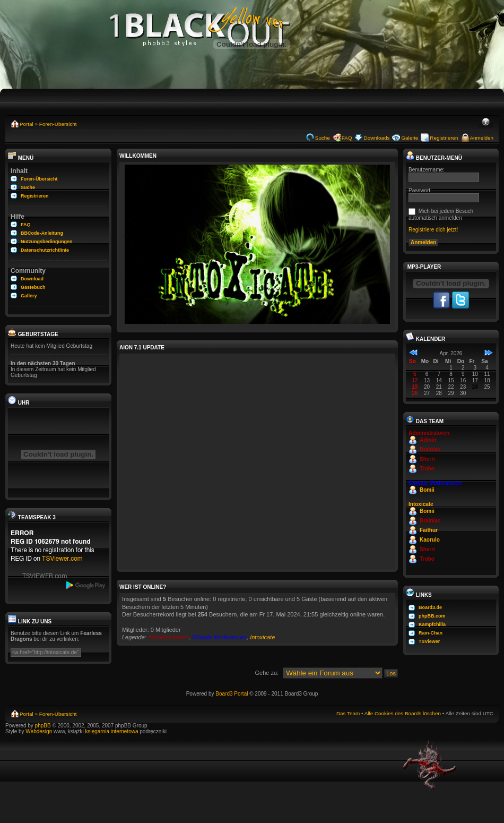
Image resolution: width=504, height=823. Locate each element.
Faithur (429, 530)
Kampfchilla (432, 624)
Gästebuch (33, 287)
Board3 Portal (232, 694)
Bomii (427, 490)
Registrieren (444, 138)
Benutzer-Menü (434, 158)
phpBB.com (432, 616)
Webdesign (40, 731)
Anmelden (482, 138)
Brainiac (430, 449)
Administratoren (168, 637)
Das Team (348, 713)
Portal (27, 124)
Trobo (427, 469)
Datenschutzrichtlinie (45, 250)
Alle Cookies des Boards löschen (403, 713)
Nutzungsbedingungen (46, 242)
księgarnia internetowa (111, 731)
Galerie (410, 138)
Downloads (377, 138)
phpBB (43, 726)
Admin (428, 440)
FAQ (347, 138)
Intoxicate (262, 637)
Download (32, 279)
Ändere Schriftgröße (486, 123)
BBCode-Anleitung (42, 233)
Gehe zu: (267, 673)
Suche (323, 138)
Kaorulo (430, 540)
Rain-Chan (431, 633)
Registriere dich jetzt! (433, 230)
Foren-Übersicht (58, 124)
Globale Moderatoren (219, 637)
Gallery (29, 296)
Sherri (427, 459)
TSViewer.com (62, 559)
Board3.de (430, 607)
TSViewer (429, 641)
